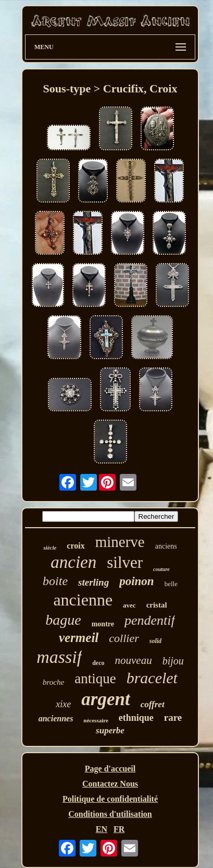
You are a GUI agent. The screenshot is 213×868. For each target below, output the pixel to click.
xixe (63, 704)
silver (125, 562)
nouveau (133, 660)
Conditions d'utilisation (110, 814)
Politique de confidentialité (110, 799)
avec (129, 605)
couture (161, 569)
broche (53, 682)
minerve (120, 542)
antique (95, 679)
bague (63, 620)
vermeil (79, 638)
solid (155, 641)
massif (59, 657)
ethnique (136, 718)
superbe (110, 730)
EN (102, 829)
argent (105, 699)
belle (171, 584)
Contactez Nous (110, 784)
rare (173, 717)
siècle (50, 548)
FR (119, 829)
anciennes (56, 718)
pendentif (150, 620)
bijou (173, 661)
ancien (73, 562)
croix (76, 546)
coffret (153, 704)
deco (98, 663)
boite (55, 581)
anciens (166, 546)
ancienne (83, 600)
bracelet (152, 678)
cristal (157, 605)
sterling (93, 582)
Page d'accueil (110, 769)
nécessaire (96, 720)
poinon (136, 581)
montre (103, 624)
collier (124, 638)
